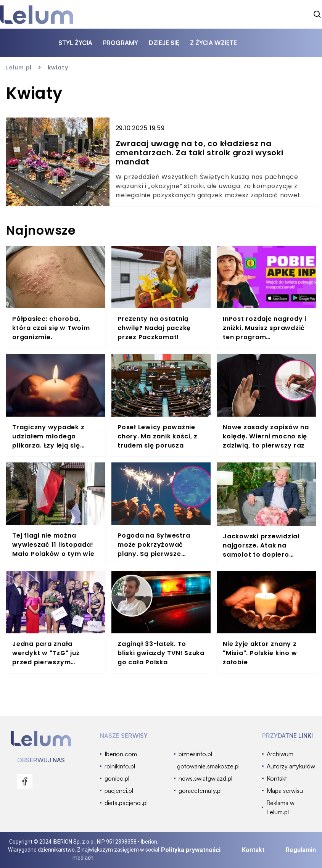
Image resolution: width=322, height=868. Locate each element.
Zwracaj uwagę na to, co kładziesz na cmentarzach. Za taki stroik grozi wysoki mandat (200, 153)
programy (121, 43)
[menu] (25, 781)
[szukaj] (317, 14)
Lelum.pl (19, 68)
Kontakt (253, 850)
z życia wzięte (213, 43)
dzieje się (164, 43)
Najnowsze (41, 230)
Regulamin (301, 850)
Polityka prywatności (191, 850)
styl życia (75, 43)
